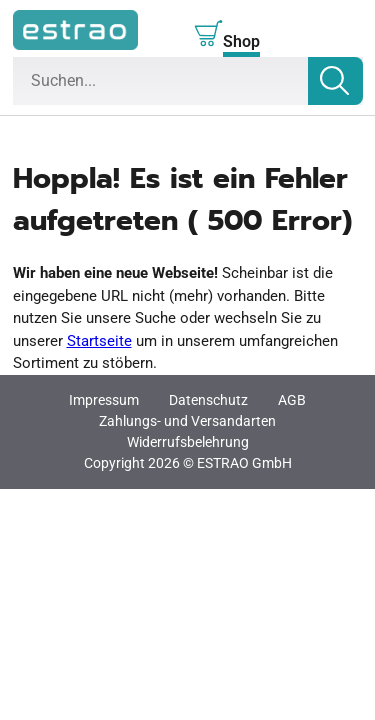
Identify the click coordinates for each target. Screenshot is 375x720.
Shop (241, 41)
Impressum (104, 400)
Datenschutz (208, 400)
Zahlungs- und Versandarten (187, 421)
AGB (292, 400)
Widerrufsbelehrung (188, 442)
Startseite (99, 341)
